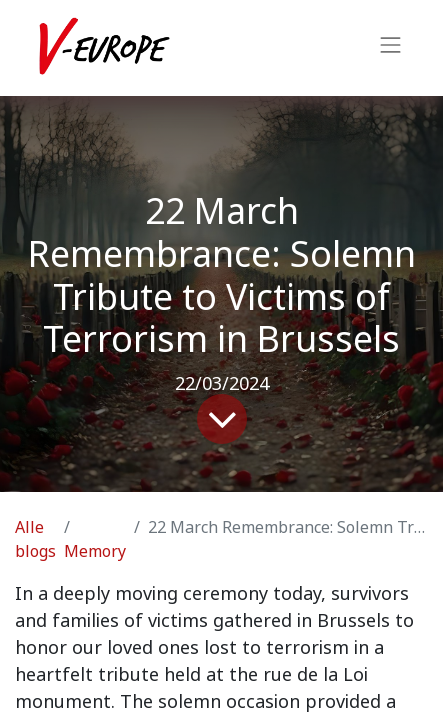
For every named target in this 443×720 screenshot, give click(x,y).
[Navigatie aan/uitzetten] (391, 48)
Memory (95, 551)
